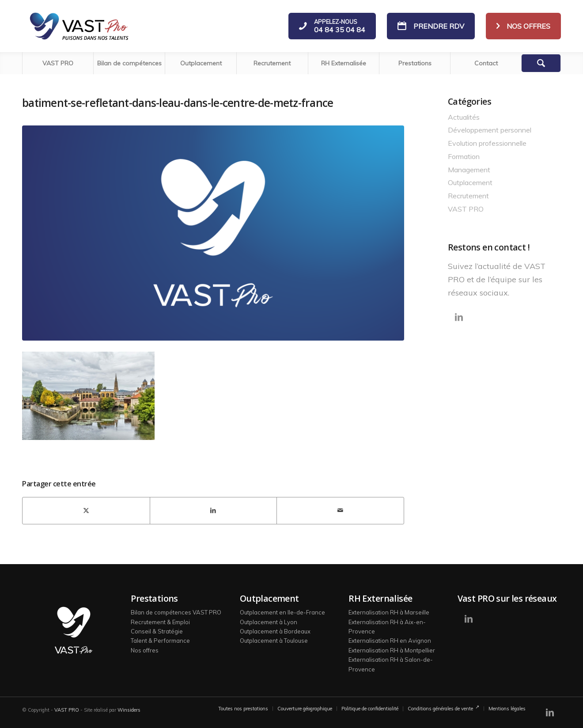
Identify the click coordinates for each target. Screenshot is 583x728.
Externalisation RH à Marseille (389, 612)
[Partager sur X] (86, 511)
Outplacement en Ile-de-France (282, 612)
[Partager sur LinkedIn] (214, 511)
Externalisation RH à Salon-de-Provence (391, 664)
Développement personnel (490, 130)
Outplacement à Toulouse (274, 641)
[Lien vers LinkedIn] (459, 317)
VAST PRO (466, 209)
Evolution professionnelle (487, 143)
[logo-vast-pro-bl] (79, 26)
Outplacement (470, 182)
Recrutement (468, 196)
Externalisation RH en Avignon (390, 641)
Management (469, 170)
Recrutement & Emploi (160, 622)
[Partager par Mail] (340, 511)
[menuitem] (58, 63)
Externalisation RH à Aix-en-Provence (387, 627)
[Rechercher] (541, 63)
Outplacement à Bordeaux (275, 631)
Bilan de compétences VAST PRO (176, 612)
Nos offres (145, 650)
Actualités (464, 117)
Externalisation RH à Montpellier (392, 650)
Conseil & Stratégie (157, 631)
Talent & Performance (160, 641)
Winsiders (129, 710)
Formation (464, 156)
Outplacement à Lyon (269, 622)
